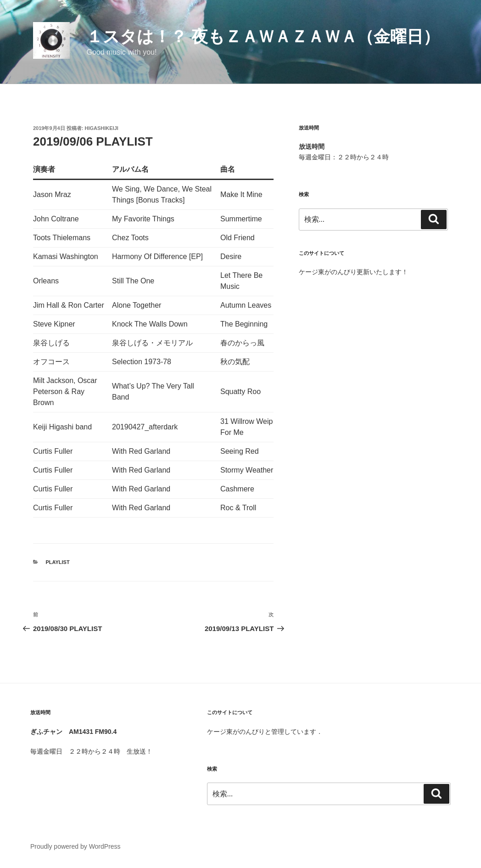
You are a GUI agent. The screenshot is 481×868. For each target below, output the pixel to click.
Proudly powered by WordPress (76, 846)
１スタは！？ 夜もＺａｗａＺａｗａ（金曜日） (263, 37)
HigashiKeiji (102, 128)
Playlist (58, 562)
